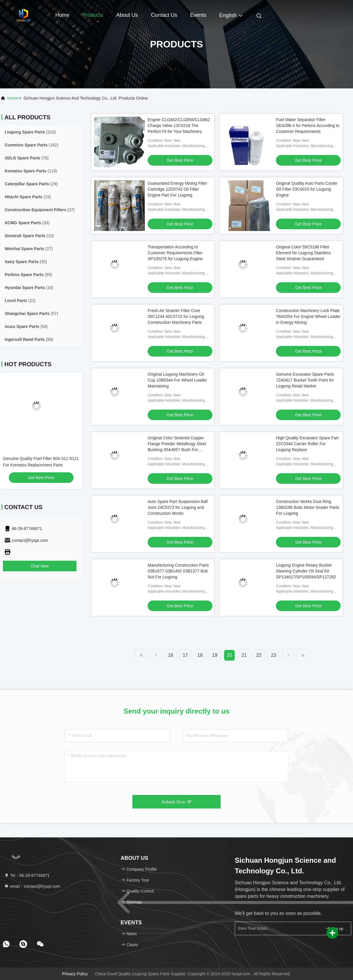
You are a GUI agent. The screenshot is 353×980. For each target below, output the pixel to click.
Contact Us (164, 15)
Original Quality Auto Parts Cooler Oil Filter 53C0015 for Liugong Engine (307, 189)
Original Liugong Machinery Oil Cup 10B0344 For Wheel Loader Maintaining (177, 380)
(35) (26, 262)
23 (274, 655)
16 (171, 655)
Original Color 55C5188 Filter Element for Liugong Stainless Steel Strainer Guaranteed (303, 253)
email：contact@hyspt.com (32, 886)
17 (185, 655)
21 (244, 655)
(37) (40, 210)
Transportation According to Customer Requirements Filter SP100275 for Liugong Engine (175, 253)
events (198, 15)
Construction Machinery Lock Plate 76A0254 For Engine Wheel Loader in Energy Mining (308, 316)
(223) (30, 132)
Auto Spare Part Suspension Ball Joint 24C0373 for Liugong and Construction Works (178, 507)
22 (259, 655)
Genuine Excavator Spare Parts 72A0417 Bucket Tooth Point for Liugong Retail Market (305, 380)
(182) (31, 145)
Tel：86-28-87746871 (27, 875)
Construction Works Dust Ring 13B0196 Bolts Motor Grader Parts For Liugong (308, 507)
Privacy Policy (75, 974)
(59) (29, 339)
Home (62, 15)
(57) (31, 314)
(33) (27, 223)
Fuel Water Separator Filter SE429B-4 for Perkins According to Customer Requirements (308, 126)
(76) (27, 158)
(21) (20, 301)
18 (200, 655)
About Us (127, 15)
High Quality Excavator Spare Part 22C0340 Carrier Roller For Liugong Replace (307, 444)
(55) (28, 275)
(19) (28, 197)
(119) (31, 171)
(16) (29, 288)
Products (93, 15)
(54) (26, 326)
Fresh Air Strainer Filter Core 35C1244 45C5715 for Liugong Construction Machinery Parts (176, 316)
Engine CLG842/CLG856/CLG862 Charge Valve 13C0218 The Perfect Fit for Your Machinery (179, 126)
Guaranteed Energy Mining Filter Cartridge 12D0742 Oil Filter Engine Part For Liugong (177, 189)
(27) (29, 249)
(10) (29, 236)
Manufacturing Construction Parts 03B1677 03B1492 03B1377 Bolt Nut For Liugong (178, 571)
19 (215, 655)
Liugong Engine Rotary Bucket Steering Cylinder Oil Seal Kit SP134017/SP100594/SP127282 (306, 571)
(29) (31, 184)
